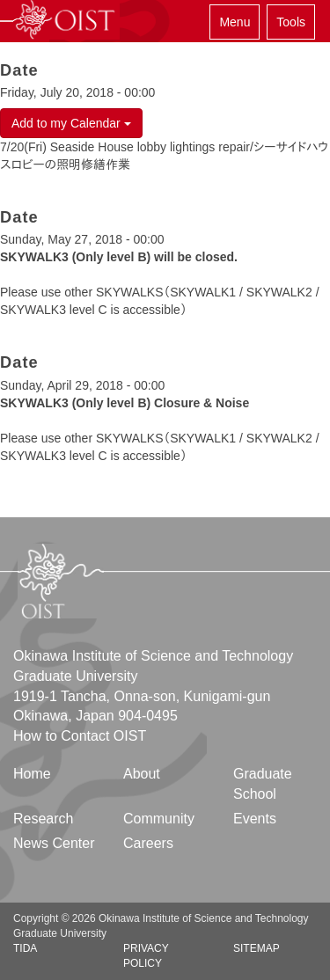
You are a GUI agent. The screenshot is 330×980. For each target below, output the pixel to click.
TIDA (25, 948)
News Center (54, 843)
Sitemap (257, 948)
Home (32, 774)
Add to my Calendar (71, 123)
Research (43, 819)
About (142, 774)
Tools (291, 22)
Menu (235, 22)
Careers (148, 843)
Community (159, 819)
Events (255, 819)
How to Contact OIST (80, 736)
